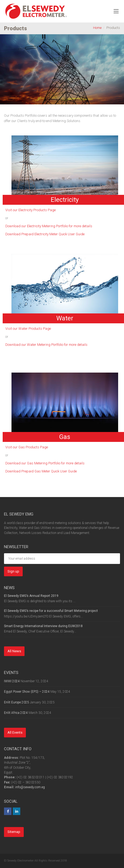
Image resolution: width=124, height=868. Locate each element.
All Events (15, 732)
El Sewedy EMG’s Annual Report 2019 (31, 596)
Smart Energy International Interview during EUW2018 (43, 626)
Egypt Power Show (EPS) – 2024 (27, 692)
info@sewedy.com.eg (30, 787)
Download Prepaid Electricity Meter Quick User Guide (45, 234)
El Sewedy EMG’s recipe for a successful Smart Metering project (51, 611)
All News (14, 651)
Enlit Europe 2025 (17, 702)
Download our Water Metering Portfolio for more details (46, 345)
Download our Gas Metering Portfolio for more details (45, 463)
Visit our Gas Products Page (27, 447)
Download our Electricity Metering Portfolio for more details (49, 226)
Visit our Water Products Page (28, 329)
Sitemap (14, 832)
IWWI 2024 (12, 681)
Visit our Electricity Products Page (31, 210)
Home (97, 28)
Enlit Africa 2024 (16, 713)
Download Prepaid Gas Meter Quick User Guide (41, 471)
